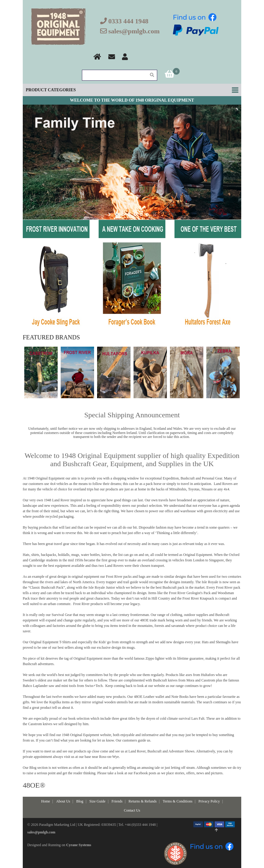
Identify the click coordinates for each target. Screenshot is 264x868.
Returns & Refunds (143, 801)
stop (154, 214)
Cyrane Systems (79, 845)
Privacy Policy (209, 801)
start (110, 214)
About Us (63, 801)
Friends (117, 801)
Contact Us (132, 810)
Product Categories (51, 90)
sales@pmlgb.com (134, 31)
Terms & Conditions (178, 801)
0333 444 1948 (128, 21)
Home (46, 801)
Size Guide (98, 801)
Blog (80, 801)
